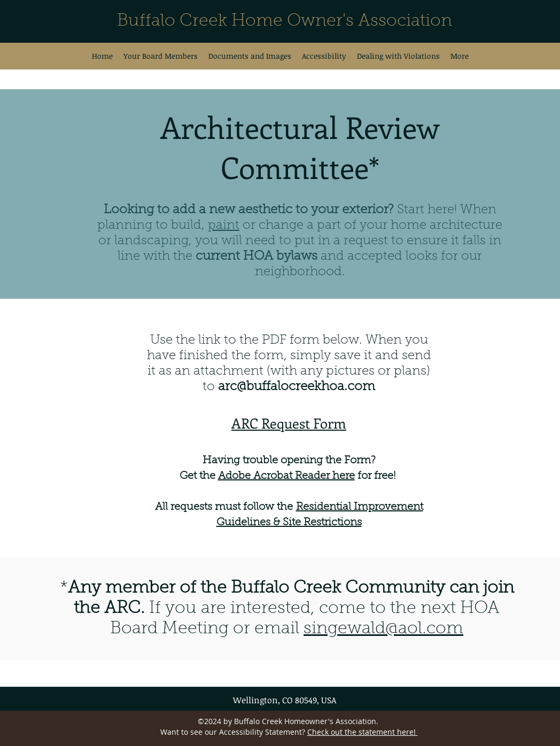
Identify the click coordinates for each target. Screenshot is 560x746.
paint (224, 226)
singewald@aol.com (383, 629)
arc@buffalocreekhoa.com (297, 387)
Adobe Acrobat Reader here (286, 476)
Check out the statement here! (363, 732)
